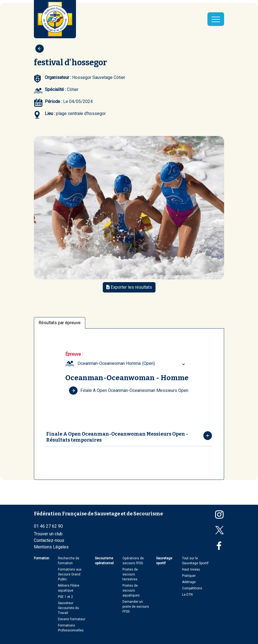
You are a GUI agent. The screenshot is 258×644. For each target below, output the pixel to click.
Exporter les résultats (129, 287)
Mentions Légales (51, 547)
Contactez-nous (49, 540)
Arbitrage (189, 582)
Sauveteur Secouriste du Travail (68, 608)
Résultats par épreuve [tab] (60, 323)
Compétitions (192, 588)
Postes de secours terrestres (130, 574)
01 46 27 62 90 (48, 526)
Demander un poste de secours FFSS (136, 607)
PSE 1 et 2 (65, 597)
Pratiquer (189, 576)
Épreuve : (74, 354)
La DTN (187, 595)
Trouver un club (48, 534)
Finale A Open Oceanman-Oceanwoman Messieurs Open (129, 391)
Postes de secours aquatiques (131, 590)
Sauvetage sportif (164, 561)
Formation (42, 558)
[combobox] (132, 364)
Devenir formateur (72, 619)
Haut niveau (191, 569)
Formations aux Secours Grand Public (70, 574)
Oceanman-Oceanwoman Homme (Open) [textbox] (116, 363)
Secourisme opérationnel (104, 561)
